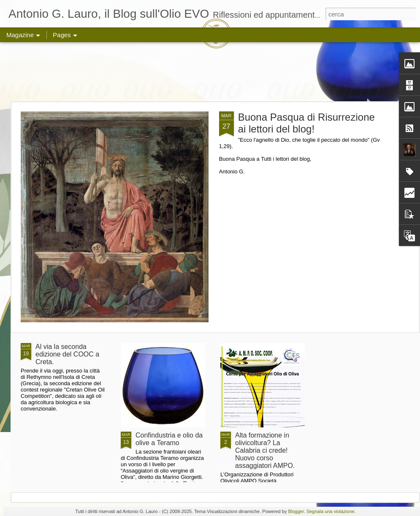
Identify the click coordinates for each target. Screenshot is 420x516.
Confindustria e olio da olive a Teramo (169, 439)
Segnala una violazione (331, 511)
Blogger (296, 511)
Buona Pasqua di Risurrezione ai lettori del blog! (306, 123)
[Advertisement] (210, 72)
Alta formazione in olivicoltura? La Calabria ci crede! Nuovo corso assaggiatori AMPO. (265, 450)
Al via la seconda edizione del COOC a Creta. (67, 354)
